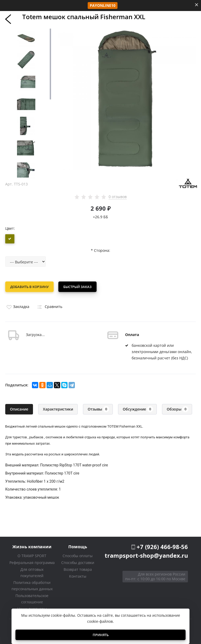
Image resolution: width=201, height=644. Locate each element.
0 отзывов (118, 197)
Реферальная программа (32, 562)
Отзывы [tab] (98, 409)
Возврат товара (78, 569)
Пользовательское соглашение (32, 598)
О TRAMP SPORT (32, 555)
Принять (101, 635)
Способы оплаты (78, 555)
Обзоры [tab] (178, 409)
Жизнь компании (32, 546)
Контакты (78, 576)
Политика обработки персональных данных (32, 585)
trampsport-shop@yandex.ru (146, 555)
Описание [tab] (19, 409)
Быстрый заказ (78, 287)
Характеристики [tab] (58, 409)
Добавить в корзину (29, 287)
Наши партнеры (32, 608)
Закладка (17, 306)
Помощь (78, 546)
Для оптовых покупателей (32, 572)
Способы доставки (78, 562)
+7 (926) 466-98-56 (162, 546)
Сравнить (49, 306)
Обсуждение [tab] (138, 409)
